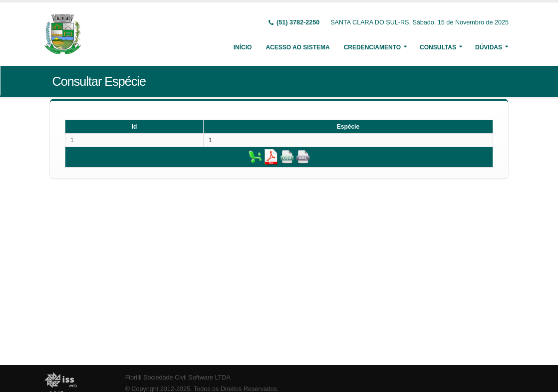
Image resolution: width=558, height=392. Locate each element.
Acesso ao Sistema (297, 47)
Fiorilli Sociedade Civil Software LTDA (178, 378)
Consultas (438, 47)
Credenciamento (372, 47)
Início (243, 47)
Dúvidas (489, 47)
